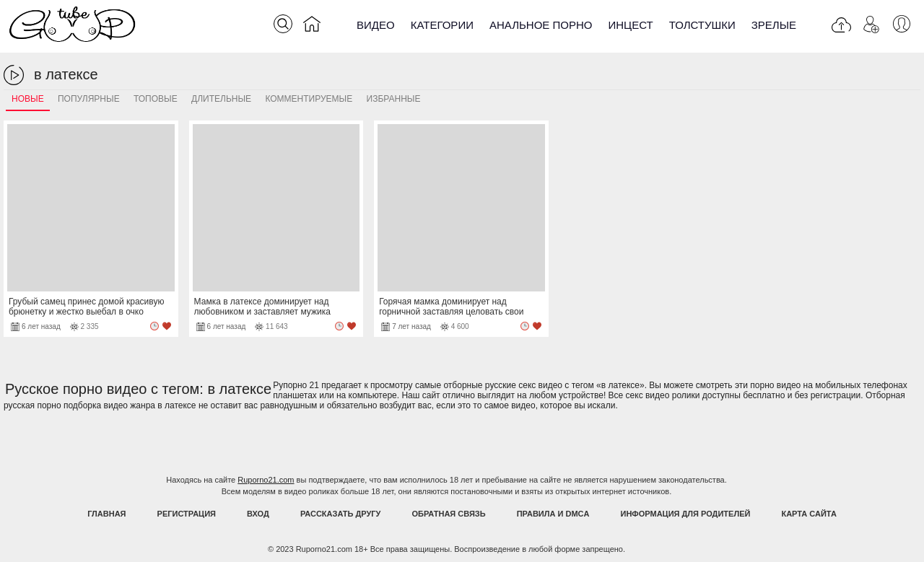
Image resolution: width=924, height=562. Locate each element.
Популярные (89, 99)
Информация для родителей (686, 514)
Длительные (221, 99)
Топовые (156, 99)
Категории (442, 25)
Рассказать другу (341, 514)
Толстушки (702, 25)
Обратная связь (449, 514)
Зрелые (774, 25)
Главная (106, 514)
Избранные (394, 99)
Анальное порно (541, 25)
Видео (376, 25)
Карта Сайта (808, 514)
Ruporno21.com (266, 480)
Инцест (630, 25)
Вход (258, 514)
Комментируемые (309, 99)
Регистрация (187, 514)
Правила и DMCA (553, 514)
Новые (28, 99)
